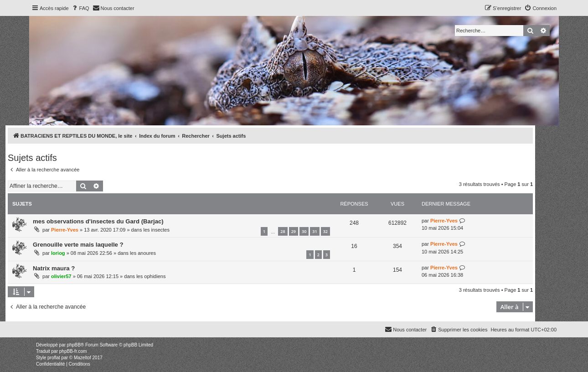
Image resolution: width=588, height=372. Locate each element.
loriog (58, 253)
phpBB (74, 345)
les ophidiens (151, 276)
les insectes (156, 230)
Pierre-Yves (65, 230)
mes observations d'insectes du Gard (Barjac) (98, 221)
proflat (54, 358)
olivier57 (61, 276)
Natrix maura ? (54, 268)
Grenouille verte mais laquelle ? (78, 245)
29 (294, 231)
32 (325, 231)
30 (304, 231)
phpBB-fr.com (73, 351)
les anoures (143, 253)
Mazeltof (83, 358)
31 (315, 231)
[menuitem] (80, 8)
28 (283, 231)
